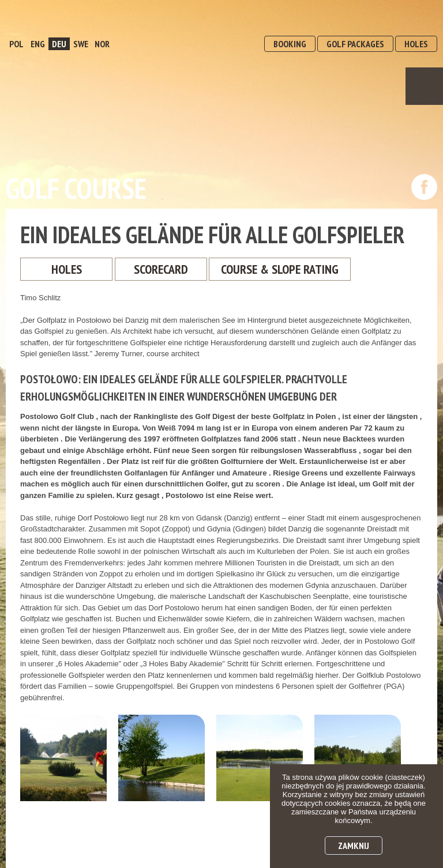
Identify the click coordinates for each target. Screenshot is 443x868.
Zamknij (354, 846)
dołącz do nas (424, 187)
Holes (67, 269)
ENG (38, 44)
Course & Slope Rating (280, 269)
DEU (59, 44)
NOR (102, 44)
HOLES (416, 44)
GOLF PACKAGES (355, 44)
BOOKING (290, 44)
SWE (81, 44)
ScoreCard (161, 269)
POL (16, 44)
